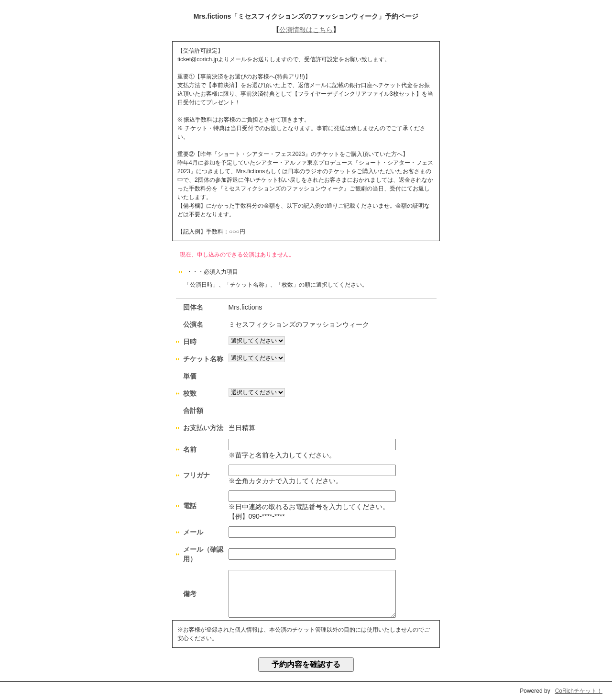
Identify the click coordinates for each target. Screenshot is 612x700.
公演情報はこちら (306, 30)
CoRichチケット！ (579, 691)
